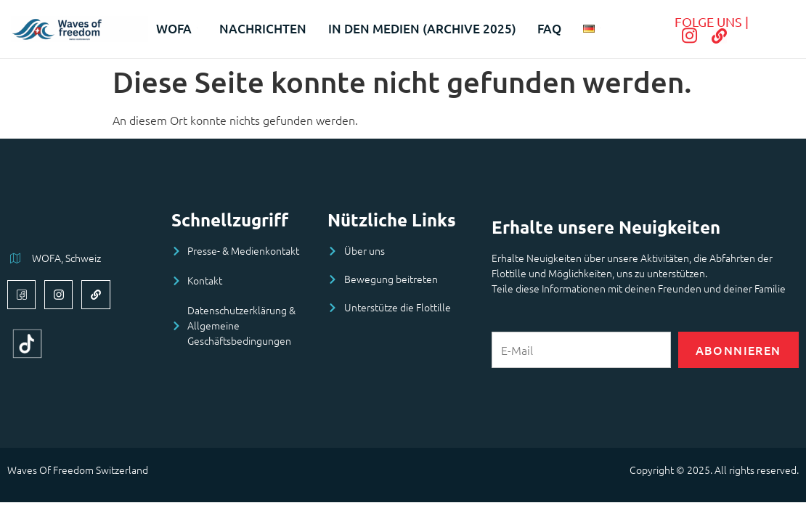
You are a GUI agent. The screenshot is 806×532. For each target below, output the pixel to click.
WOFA (177, 29)
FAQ (550, 29)
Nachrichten (263, 29)
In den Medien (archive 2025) (422, 29)
